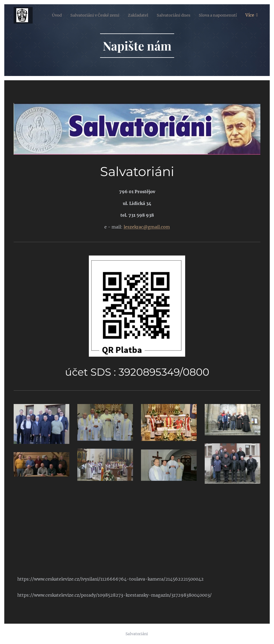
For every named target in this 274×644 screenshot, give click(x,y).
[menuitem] (94, 15)
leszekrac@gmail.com (147, 227)
